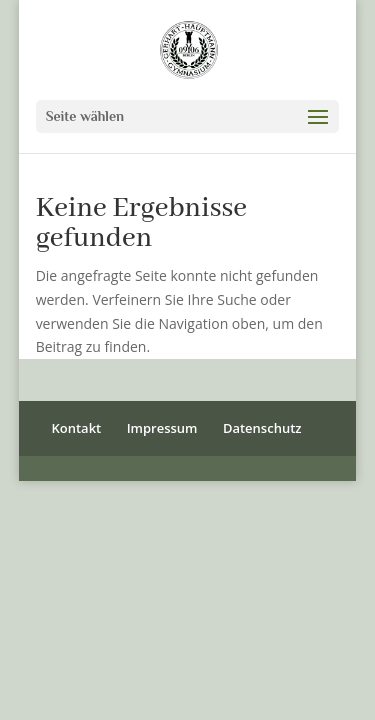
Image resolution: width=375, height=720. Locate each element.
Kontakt (76, 428)
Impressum (162, 428)
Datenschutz (262, 428)
